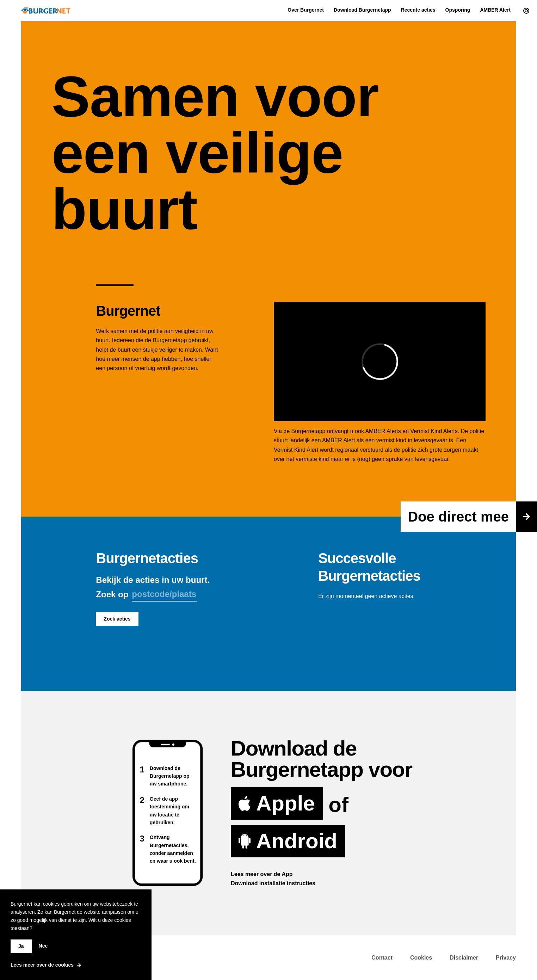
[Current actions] (524, 11)
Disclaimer (464, 958)
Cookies (421, 958)
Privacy (506, 958)
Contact (382, 958)
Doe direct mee (472, 517)
